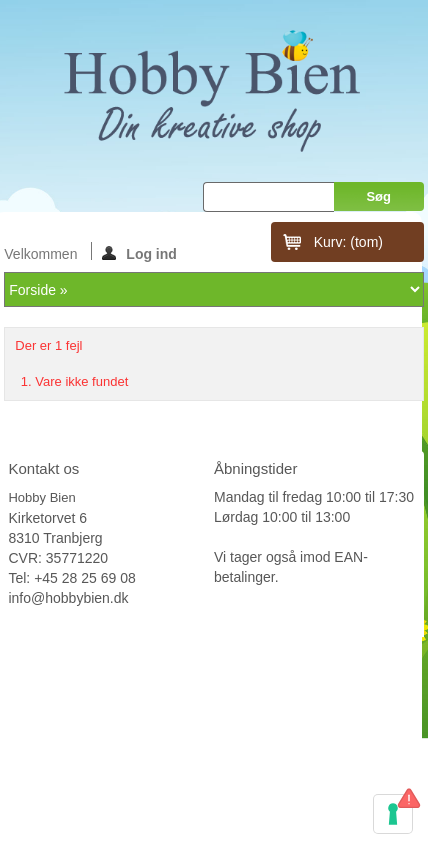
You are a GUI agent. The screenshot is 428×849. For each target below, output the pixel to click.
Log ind (139, 253)
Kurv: (348, 242)
